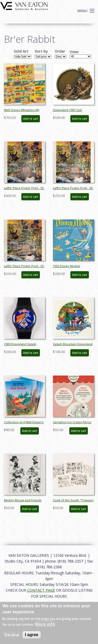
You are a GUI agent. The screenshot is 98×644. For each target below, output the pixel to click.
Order (60, 51)
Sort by (41, 51)
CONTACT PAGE (41, 590)
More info (45, 624)
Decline (12, 635)
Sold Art (21, 51)
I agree (32, 635)
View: (74, 52)
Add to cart (31, 119)
